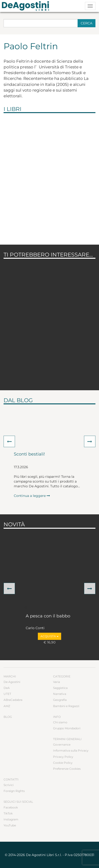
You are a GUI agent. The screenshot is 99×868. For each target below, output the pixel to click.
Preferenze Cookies (67, 769)
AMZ (7, 706)
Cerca (87, 23)
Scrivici (9, 785)
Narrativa (60, 694)
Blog (8, 717)
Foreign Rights (14, 791)
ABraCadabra (13, 700)
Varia (57, 682)
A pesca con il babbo (48, 616)
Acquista (49, 636)
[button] (9, 441)
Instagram (11, 819)
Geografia (60, 700)
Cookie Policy (63, 763)
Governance (62, 744)
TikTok (8, 813)
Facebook (11, 807)
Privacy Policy (63, 757)
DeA (7, 688)
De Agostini (12, 682)
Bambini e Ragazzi (66, 706)
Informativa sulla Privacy (71, 750)
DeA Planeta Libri (27, 6)
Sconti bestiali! (29, 454)
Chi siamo (60, 722)
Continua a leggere (32, 496)
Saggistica (60, 688)
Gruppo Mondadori (67, 728)
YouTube (10, 825)
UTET (7, 694)
